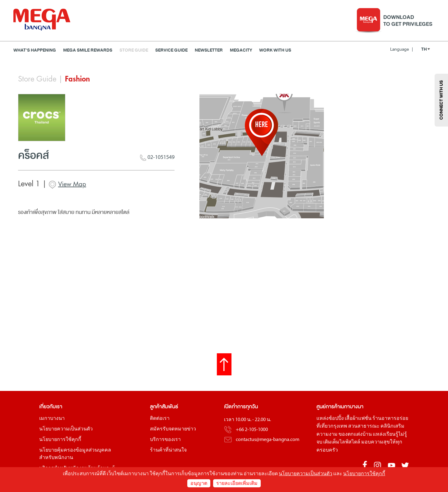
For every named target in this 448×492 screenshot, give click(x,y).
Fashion (77, 79)
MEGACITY (241, 50)
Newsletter (209, 50)
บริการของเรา (165, 440)
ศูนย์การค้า (328, 407)
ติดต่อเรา (160, 419)
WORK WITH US (275, 50)
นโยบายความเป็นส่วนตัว (66, 429)
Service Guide (171, 50)
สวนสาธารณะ (364, 426)
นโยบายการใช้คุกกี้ (60, 440)
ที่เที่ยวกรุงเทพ (332, 426)
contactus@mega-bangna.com (268, 440)
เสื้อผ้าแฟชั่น (358, 419)
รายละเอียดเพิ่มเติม (237, 484)
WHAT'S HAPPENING (35, 50)
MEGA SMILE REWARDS (88, 50)
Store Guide (134, 50)
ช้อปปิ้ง (336, 419)
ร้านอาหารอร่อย (390, 419)
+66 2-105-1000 (252, 430)
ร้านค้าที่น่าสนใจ (168, 450)
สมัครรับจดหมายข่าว (173, 429)
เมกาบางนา (52, 419)
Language (401, 49)
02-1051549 (157, 158)
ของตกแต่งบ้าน (355, 434)
